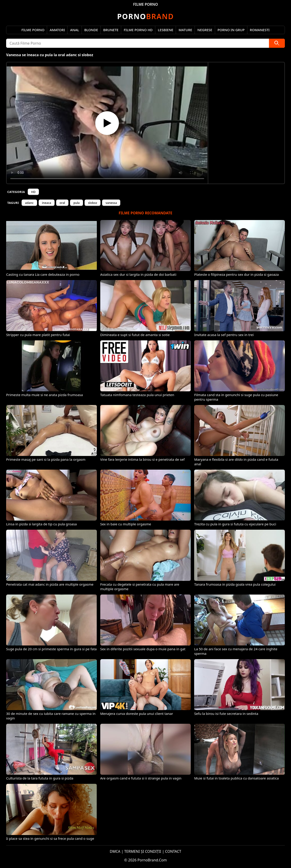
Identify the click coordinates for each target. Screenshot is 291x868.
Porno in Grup (231, 30)
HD (33, 192)
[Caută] (277, 43)
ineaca (47, 203)
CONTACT (173, 851)
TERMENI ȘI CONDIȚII (143, 851)
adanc (29, 203)
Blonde (91, 30)
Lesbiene (166, 30)
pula (77, 203)
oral (62, 203)
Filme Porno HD (138, 30)
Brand (145, 16)
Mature (185, 30)
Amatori (57, 30)
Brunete (111, 30)
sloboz (93, 203)
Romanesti (260, 30)
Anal (74, 30)
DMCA (115, 851)
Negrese (205, 30)
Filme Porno (33, 30)
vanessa (111, 203)
